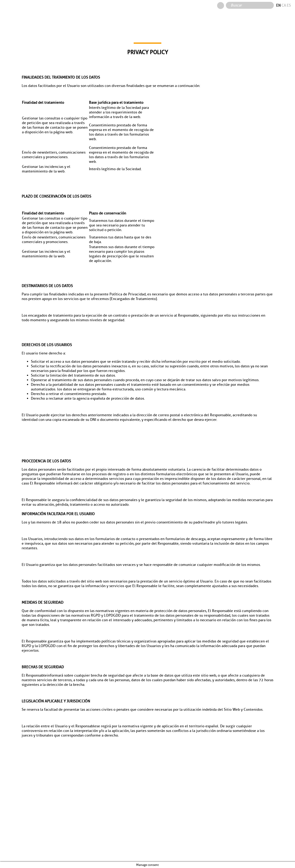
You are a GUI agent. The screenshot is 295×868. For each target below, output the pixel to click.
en (278, 5)
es (289, 5)
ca (284, 5)
